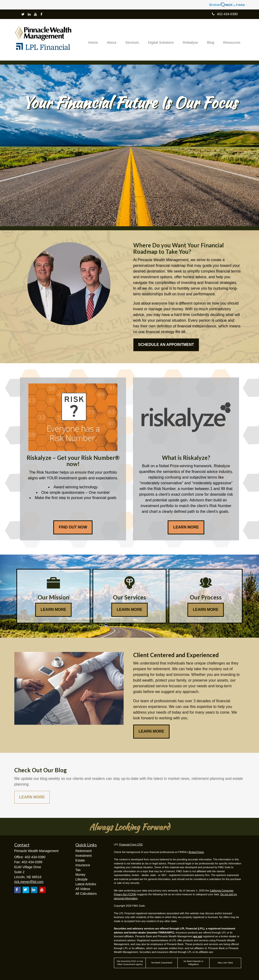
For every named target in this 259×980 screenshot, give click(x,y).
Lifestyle (81, 879)
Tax (78, 870)
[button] (118, 40)
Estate (80, 860)
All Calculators (86, 894)
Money (80, 875)
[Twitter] (23, 14)
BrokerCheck (196, 852)
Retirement (83, 851)
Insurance (83, 865)
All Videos (83, 889)
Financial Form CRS (131, 844)
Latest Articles (86, 884)
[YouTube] (35, 14)
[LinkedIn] (29, 14)
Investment (83, 856)
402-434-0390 (225, 14)
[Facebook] (41, 14)
